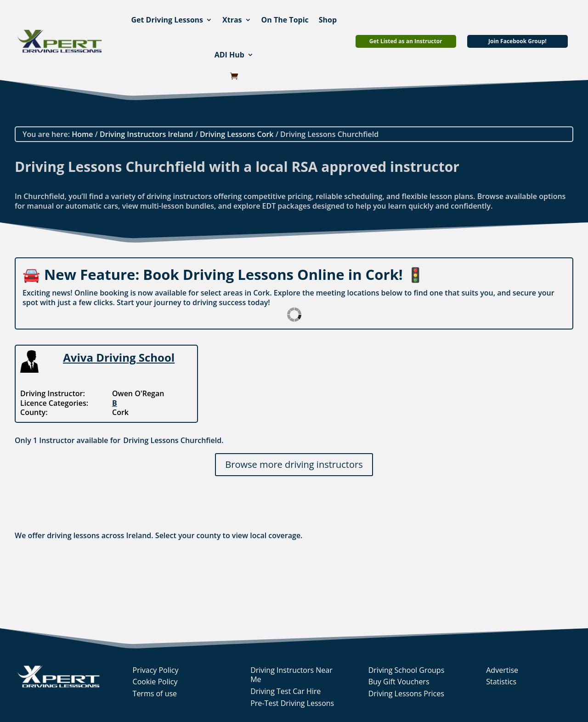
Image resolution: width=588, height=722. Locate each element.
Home (82, 134)
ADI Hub (229, 55)
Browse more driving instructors (294, 464)
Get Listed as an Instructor (406, 41)
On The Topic (285, 20)
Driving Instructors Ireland (146, 134)
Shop (328, 20)
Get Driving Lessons (167, 20)
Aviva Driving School (119, 357)
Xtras (232, 20)
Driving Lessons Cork (237, 134)
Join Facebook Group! (517, 41)
